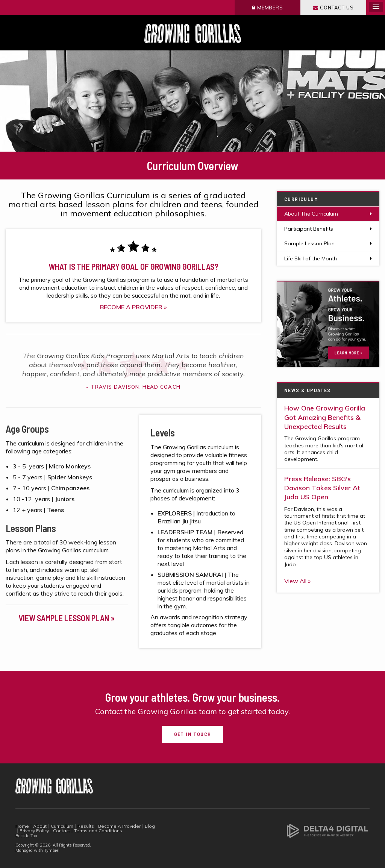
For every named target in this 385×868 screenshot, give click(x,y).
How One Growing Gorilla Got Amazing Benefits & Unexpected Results (325, 417)
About (40, 826)
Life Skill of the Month (311, 258)
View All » (297, 581)
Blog (150, 826)
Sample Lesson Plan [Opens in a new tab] (309, 243)
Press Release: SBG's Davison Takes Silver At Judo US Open (322, 488)
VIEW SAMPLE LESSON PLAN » (67, 618)
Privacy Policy (34, 831)
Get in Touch (193, 734)
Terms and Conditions (98, 831)
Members (270, 8)
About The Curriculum (311, 214)
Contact (61, 831)
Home (22, 826)
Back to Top (26, 836)
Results (86, 826)
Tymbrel (52, 850)
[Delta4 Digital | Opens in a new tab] (327, 830)
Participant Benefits (309, 229)
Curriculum (62, 826)
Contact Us (337, 8)
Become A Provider (119, 826)
